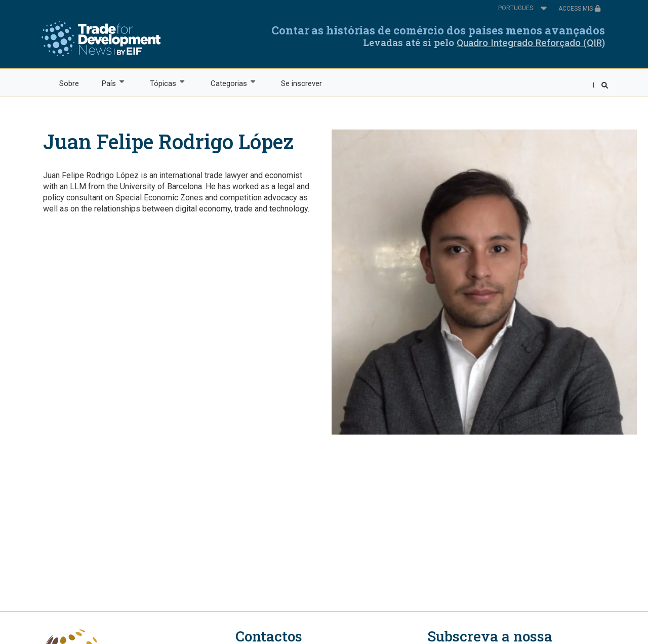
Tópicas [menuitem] (163, 83)
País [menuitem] (108, 83)
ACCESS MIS (580, 9)
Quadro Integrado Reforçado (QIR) (531, 43)
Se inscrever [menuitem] (301, 83)
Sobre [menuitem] (69, 83)
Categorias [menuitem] (228, 83)
